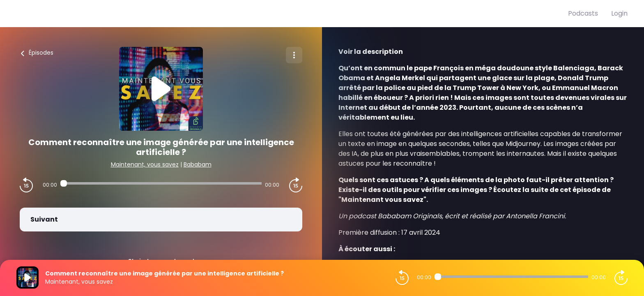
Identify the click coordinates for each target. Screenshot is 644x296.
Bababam (198, 164)
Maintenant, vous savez (145, 164)
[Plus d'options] (294, 55)
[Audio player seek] (161, 183)
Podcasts (583, 13)
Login (619, 13)
